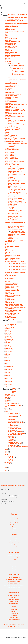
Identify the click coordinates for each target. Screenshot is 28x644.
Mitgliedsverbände (10, 148)
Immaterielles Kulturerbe (12, 97)
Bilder (7, 33)
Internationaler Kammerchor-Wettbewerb (14, 585)
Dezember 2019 (9, 382)
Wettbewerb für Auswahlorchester (14, 306)
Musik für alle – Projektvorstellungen (15, 162)
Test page (8, 282)
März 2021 (8, 362)
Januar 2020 (8, 380)
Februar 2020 (9, 378)
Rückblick (8, 257)
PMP (6, 451)
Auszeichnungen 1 (10, 30)
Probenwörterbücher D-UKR (12, 255)
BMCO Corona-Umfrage (11, 39)
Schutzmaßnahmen (10, 260)
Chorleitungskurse (10, 48)
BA (13, 393)
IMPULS (7, 100)
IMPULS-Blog (9, 402)
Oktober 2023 (9, 338)
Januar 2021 (8, 365)
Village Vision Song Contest (15, 218)
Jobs (14, 531)
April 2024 (8, 335)
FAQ (6, 60)
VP (6, 468)
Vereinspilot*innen (10, 300)
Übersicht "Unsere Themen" (14, 555)
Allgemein (15, 388)
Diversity (8, 58)
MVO (6, 411)
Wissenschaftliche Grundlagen (13, 310)
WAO (7, 469)
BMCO (7, 37)
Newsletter (8, 245)
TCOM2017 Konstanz (11, 276)
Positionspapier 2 (10, 248)
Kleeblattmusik (12, 430)
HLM (6, 399)
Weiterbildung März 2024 (14, 405)
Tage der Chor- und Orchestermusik (15, 261)
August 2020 (8, 369)
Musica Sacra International (12, 150)
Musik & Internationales (12, 159)
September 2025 (9, 327)
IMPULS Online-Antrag (11, 102)
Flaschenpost (11, 179)
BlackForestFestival (13, 414)
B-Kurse (14, 391)
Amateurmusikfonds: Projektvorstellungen (16, 24)
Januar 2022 (8, 347)
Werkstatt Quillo (12, 219)
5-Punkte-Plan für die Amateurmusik (18, 15)
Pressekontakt (9, 251)
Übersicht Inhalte (10, 288)
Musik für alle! (9, 163)
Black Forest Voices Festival (15, 170)
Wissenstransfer (9, 312)
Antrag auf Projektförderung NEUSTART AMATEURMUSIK (18, 232)
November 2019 (9, 383)
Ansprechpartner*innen (11, 27)
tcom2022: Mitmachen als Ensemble (15, 280)
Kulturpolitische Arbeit (11, 135)
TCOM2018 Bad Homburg (12, 277)
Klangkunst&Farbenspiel (14, 429)
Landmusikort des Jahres (14, 541)
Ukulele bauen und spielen (15, 216)
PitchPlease (11, 207)
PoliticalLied (11, 439)
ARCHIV (7, 28)
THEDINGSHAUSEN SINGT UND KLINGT (18, 215)
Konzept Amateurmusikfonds (13, 134)
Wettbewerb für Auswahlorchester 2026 (16, 307)
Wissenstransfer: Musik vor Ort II (14, 313)
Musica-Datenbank (10, 151)
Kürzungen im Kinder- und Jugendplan (15, 138)
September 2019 (9, 386)
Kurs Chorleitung (10, 137)
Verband (7, 298)
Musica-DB (8, 410)
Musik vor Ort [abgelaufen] (12, 165)
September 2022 (9, 341)
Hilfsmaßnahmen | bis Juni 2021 (14, 94)
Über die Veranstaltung (11, 285)
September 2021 (9, 353)
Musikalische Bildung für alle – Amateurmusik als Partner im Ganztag (15, 222)
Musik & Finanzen (10, 156)
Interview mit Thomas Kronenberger (15, 109)
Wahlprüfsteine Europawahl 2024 (14, 304)
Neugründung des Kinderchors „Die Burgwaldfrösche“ (17, 204)
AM (13, 390)
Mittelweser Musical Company (16, 197)
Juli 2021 (7, 356)
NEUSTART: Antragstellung (15, 229)
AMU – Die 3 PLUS (10, 25)
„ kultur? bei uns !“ (13, 167)
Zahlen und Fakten (10, 315)
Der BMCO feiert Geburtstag (13, 55)
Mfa (6, 407)
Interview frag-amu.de (11, 108)
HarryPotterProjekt (13, 424)
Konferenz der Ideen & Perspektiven (15, 128)
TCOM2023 (11, 461)
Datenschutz (9, 51)
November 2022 (9, 339)
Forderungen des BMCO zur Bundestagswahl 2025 (12, 86)
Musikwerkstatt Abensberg (15, 201)
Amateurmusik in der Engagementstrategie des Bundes (14, 20)
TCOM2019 (11, 458)
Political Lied (11, 209)
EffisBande (11, 418)
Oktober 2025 (9, 326)
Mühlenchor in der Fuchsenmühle (17, 200)
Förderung (8, 61)
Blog (6, 36)
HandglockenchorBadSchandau (16, 423)
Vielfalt (7, 301)
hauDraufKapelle (12, 426)
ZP (6, 471)
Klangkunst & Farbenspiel (15, 192)
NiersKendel (11, 436)
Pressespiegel (9, 254)
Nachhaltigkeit (14, 569)
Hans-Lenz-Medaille (10, 93)
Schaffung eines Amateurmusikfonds (17, 144)
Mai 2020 (8, 374)
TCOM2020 (11, 459)
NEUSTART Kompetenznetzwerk (16, 226)
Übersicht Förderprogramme (14, 537)
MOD (7, 408)
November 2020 (9, 366)
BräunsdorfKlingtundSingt (15, 415)
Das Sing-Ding (11, 173)
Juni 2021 (8, 357)
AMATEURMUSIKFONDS (11, 22)
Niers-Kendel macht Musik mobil (16, 206)
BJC (6, 34)
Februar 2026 (12, 320)
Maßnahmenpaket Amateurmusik (14, 141)
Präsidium (8, 249)
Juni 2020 (8, 373)
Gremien (7, 90)
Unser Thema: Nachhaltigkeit (13, 295)
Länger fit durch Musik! (14, 63)
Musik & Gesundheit (10, 157)
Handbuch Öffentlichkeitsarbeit (14, 91)
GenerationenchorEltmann (15, 421)
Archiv (14, 549)
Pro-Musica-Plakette (10, 318)
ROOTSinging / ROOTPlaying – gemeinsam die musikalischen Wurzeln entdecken (16, 212)
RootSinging (11, 441)
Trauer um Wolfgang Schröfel (13, 283)
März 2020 (8, 377)
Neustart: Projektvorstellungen (16, 240)
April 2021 (8, 360)
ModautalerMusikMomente (15, 432)
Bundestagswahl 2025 (11, 43)
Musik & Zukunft (10, 160)
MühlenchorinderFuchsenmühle (16, 433)
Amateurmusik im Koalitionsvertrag (18, 18)
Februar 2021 (9, 363)
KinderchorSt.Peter (13, 427)
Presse (7, 453)
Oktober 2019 (9, 384)
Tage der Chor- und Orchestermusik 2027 (16, 274)
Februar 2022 (9, 345)
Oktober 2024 (9, 333)
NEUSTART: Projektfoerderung (16, 239)
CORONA (8, 49)
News (7, 243)
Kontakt (7, 132)
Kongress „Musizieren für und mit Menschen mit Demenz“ (18, 71)
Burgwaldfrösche (12, 417)
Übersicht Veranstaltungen (12, 289)
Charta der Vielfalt (10, 45)
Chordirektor (9, 394)
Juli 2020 (7, 371)
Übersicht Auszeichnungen (12, 286)
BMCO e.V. (8, 40)
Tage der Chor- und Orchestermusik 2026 (16, 273)
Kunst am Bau (11, 126)
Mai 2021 (8, 359)
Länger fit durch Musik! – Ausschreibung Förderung (17, 74)
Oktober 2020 (9, 368)
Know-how (8, 115)
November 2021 (9, 350)
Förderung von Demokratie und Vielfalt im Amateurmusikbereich (16, 83)
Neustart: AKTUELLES (13, 228)
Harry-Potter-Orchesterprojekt (16, 185)
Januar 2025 (8, 332)
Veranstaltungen (10, 297)
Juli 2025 (7, 329)
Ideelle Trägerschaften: (11, 96)
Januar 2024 (8, 336)
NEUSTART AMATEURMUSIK (12, 224)
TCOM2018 (11, 456)
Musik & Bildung (9, 153)
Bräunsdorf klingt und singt (15, 171)
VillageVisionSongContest (14, 444)
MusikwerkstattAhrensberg (15, 435)
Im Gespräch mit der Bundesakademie (18, 125)
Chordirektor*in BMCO (11, 46)
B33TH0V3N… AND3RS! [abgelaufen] (14, 31)
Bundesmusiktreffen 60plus (12, 42)
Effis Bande (11, 177)
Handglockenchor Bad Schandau (16, 183)
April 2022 (8, 344)
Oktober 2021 (9, 351)
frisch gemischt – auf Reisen (15, 180)
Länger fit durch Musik (11, 403)
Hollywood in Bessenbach (14, 188)
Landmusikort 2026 (10, 140)
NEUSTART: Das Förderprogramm (16, 234)
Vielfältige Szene (10, 303)
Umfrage (7, 292)
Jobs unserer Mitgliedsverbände (14, 114)
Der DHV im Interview (14, 123)
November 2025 (12, 324)
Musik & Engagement (11, 154)
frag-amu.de (8, 88)
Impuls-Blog (8, 103)
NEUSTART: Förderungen (12, 242)
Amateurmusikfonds (14, 539)
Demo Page (8, 54)
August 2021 (8, 354)
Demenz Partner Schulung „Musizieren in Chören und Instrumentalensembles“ (17, 67)
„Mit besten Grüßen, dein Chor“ (16, 168)
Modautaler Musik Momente (15, 198)
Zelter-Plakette (9, 316)
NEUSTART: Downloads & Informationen (14, 237)
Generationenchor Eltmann (15, 182)
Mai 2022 (8, 342)
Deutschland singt (10, 57)
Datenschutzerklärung (11, 52)
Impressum (8, 99)
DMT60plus (8, 397)
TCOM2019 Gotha (10, 279)
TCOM (7, 454)
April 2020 (8, 375)
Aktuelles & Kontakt (13, 16)
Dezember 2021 (9, 348)
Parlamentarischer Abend (12, 246)
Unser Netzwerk (9, 294)
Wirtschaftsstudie (10, 309)
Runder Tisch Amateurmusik (13, 258)
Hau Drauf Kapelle (13, 186)
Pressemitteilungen (10, 252)
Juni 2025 (8, 330)
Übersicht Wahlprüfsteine (12, 291)
